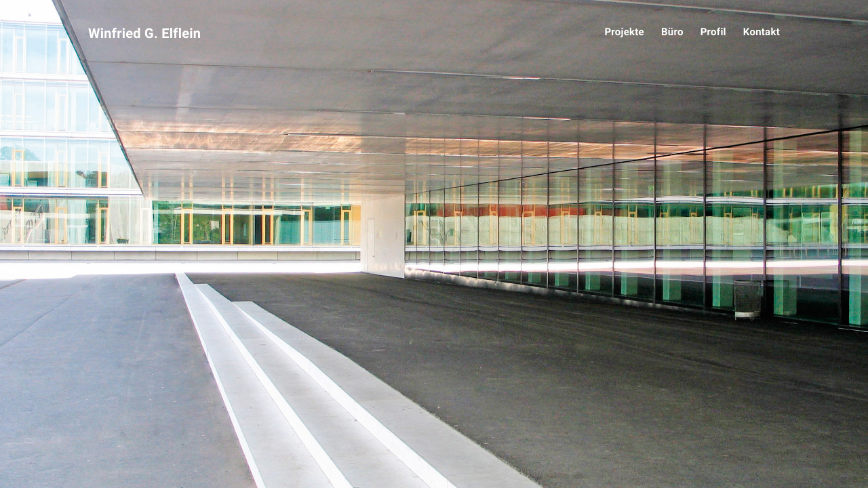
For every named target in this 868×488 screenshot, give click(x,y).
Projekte (624, 32)
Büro (672, 32)
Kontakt (762, 32)
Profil (713, 32)
